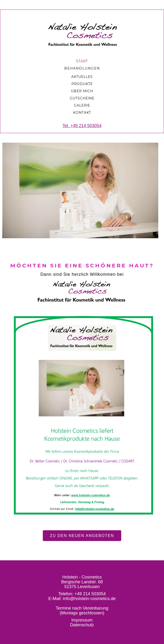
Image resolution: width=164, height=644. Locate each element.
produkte (82, 84)
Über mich (82, 91)
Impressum (82, 620)
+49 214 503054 (90, 594)
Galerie (82, 105)
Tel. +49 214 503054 (82, 126)
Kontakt (82, 113)
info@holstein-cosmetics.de (89, 599)
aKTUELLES (82, 77)
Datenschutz (82, 625)
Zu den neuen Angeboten (82, 536)
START (82, 61)
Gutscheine (82, 98)
